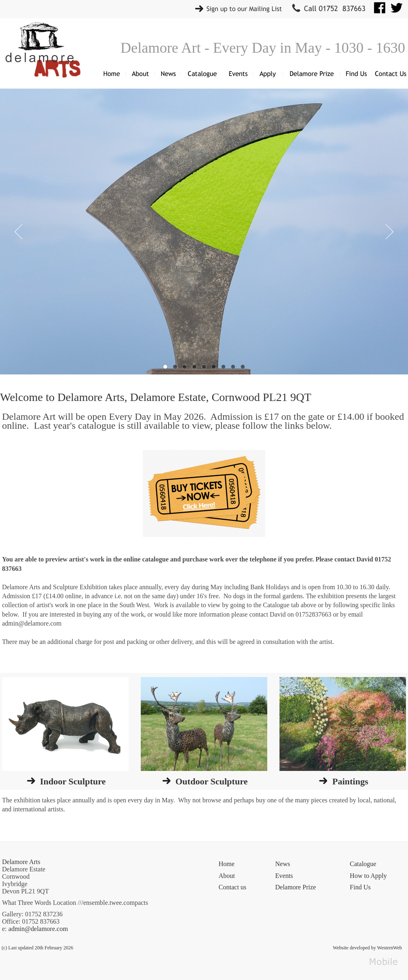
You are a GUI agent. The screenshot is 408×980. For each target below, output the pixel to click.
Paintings (350, 781)
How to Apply (368, 876)
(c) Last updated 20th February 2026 (38, 948)
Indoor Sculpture (73, 781)
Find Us (360, 887)
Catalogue (363, 864)
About (227, 876)
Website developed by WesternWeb (367, 948)
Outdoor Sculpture (212, 781)
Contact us (233, 887)
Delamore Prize (296, 887)
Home (227, 864)
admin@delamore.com (38, 929)
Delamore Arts (21, 862)
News (283, 864)
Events (284, 876)
